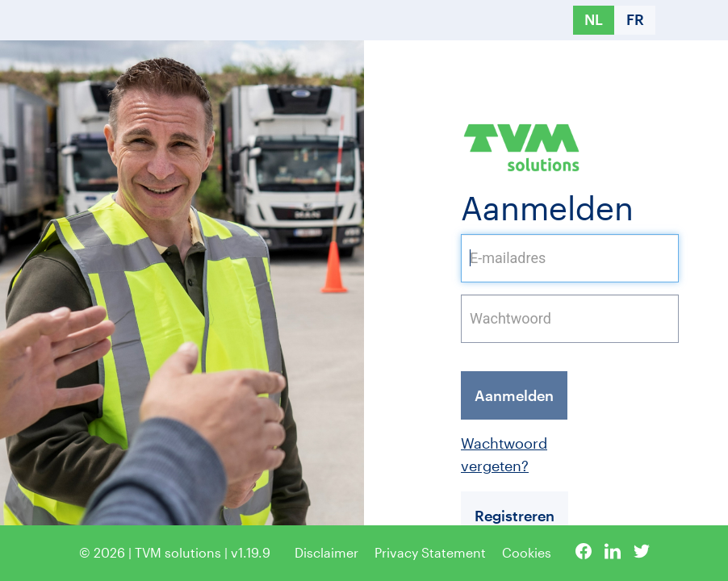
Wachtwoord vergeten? (465, 454)
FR (635, 19)
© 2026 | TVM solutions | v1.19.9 (175, 552)
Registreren (515, 516)
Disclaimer (326, 552)
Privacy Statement (430, 552)
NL (594, 19)
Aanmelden (514, 395)
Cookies (527, 552)
